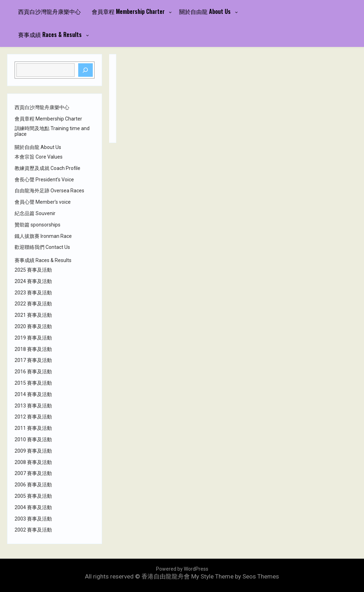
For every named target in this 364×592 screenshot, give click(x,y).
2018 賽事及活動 (33, 349)
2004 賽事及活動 (33, 507)
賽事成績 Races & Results (50, 34)
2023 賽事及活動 (33, 293)
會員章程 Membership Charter (128, 11)
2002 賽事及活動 (33, 530)
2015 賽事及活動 (33, 383)
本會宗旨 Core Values (39, 157)
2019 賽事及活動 (33, 338)
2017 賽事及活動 (33, 360)
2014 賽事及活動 (33, 394)
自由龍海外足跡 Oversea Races (49, 191)
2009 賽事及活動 (33, 451)
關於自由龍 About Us (205, 11)
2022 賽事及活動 (33, 304)
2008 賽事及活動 (33, 462)
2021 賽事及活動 (33, 315)
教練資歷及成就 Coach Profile (47, 168)
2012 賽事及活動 (33, 417)
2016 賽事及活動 (33, 372)
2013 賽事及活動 (33, 406)
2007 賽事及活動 (33, 473)
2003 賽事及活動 (33, 519)
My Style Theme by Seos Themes (235, 576)
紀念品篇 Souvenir (35, 213)
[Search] (86, 70)
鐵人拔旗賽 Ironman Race (43, 236)
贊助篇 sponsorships (38, 225)
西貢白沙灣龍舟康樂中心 (49, 11)
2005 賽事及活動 (33, 496)
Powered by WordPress (182, 569)
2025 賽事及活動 (33, 270)
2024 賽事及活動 (33, 281)
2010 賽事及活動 (33, 439)
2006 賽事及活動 (33, 485)
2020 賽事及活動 (33, 326)
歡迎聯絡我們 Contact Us (42, 247)
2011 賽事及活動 (33, 428)
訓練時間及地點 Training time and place (52, 131)
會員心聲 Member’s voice (43, 202)
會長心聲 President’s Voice (44, 180)
